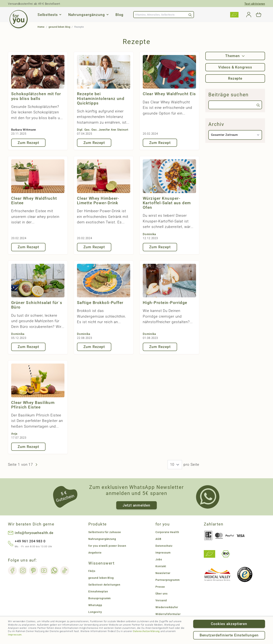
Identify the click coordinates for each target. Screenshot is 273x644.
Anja (14, 434)
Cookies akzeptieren (229, 624)
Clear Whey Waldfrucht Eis (169, 94)
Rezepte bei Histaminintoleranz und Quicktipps (101, 98)
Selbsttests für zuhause (105, 532)
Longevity (95, 612)
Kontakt (161, 566)
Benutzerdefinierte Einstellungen (229, 635)
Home (41, 27)
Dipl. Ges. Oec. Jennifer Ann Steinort (103, 130)
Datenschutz (164, 546)
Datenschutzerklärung (146, 631)
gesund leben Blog (101, 578)
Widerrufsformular (168, 614)
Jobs (159, 559)
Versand (161, 600)
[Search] (190, 15)
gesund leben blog (59, 27)
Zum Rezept (28, 143)
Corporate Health (167, 532)
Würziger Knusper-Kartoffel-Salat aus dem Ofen (167, 203)
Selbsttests (48, 15)
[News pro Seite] (175, 465)
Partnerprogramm (168, 580)
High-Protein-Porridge (165, 303)
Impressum (15, 635)
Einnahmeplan (98, 591)
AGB (158, 539)
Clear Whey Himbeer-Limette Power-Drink (98, 201)
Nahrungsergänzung (86, 15)
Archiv (216, 124)
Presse (160, 587)
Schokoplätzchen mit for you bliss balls (36, 96)
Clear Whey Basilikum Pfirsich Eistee (33, 405)
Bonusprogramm (100, 598)
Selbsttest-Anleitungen (104, 585)
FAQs (92, 571)
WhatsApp (95, 605)
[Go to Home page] (19, 19)
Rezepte (235, 78)
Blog (120, 15)
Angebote (95, 553)
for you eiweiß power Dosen (107, 546)
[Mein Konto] (249, 15)
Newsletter (163, 573)
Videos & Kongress (235, 67)
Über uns (162, 594)
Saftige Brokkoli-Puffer (100, 303)
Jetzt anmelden (136, 505)
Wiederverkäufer (167, 607)
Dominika (149, 234)
